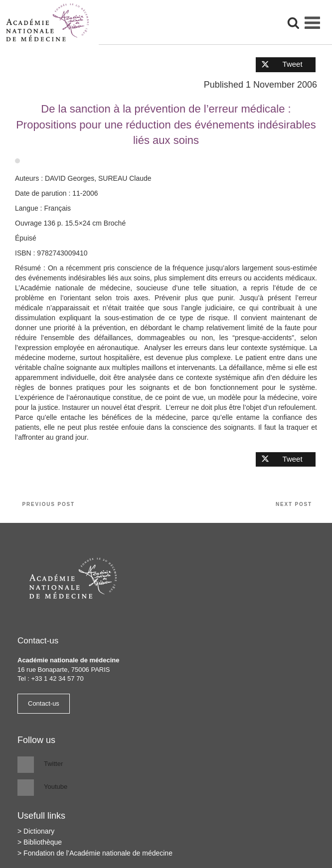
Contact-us (44, 703)
